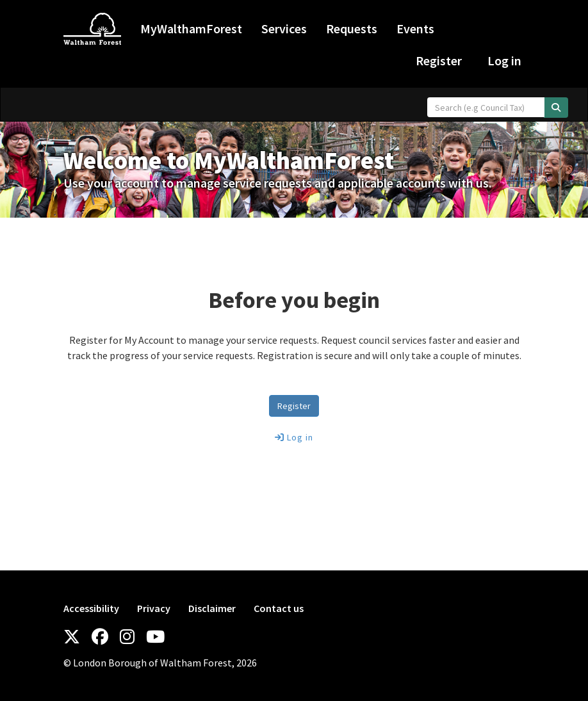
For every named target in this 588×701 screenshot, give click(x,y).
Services (284, 28)
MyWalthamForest (191, 28)
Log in (504, 60)
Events (415, 28)
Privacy (154, 608)
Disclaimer (212, 608)
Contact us (279, 608)
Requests (352, 28)
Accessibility (91, 608)
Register (439, 60)
